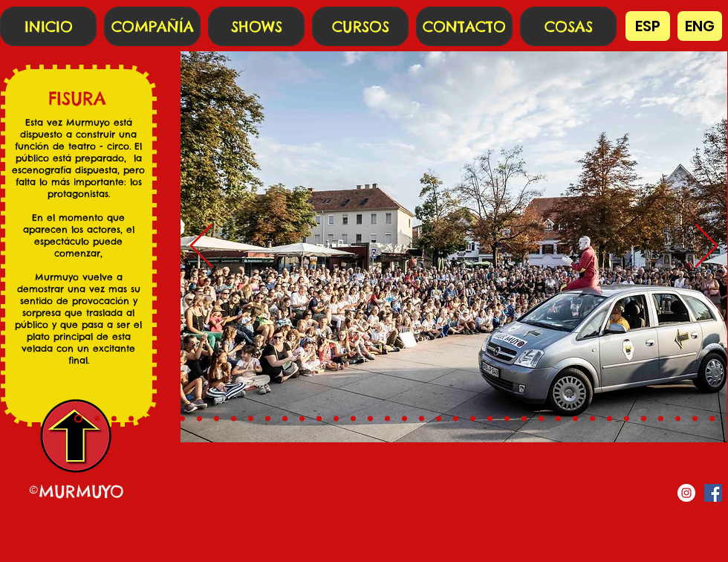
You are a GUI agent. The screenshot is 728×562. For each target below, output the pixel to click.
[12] (285, 419)
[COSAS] (568, 26)
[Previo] (201, 247)
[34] (661, 419)
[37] (712, 419)
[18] (387, 419)
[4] (148, 419)
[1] (97, 419)
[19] (404, 419)
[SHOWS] (256, 26)
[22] (456, 419)
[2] (114, 419)
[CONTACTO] (464, 26)
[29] (575, 419)
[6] (182, 419)
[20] (422, 419)
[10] (251, 419)
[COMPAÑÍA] (152, 26)
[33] (644, 419)
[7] (199, 419)
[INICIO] (48, 26)
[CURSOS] (360, 26)
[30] (592, 419)
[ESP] (648, 26)
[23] (473, 419)
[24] (490, 419)
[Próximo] (706, 247)
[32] (627, 419)
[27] (541, 419)
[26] (524, 419)
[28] (558, 419)
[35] (678, 419)
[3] (131, 419)
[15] (336, 419)
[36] (695, 419)
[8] (217, 419)
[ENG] (700, 26)
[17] (370, 419)
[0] (78, 419)
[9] (234, 419)
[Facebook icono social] (713, 493)
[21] (439, 419)
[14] (319, 419)
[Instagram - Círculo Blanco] (686, 493)
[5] (165, 419)
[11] (268, 419)
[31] (610, 419)
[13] (302, 419)
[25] (507, 419)
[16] (353, 419)
